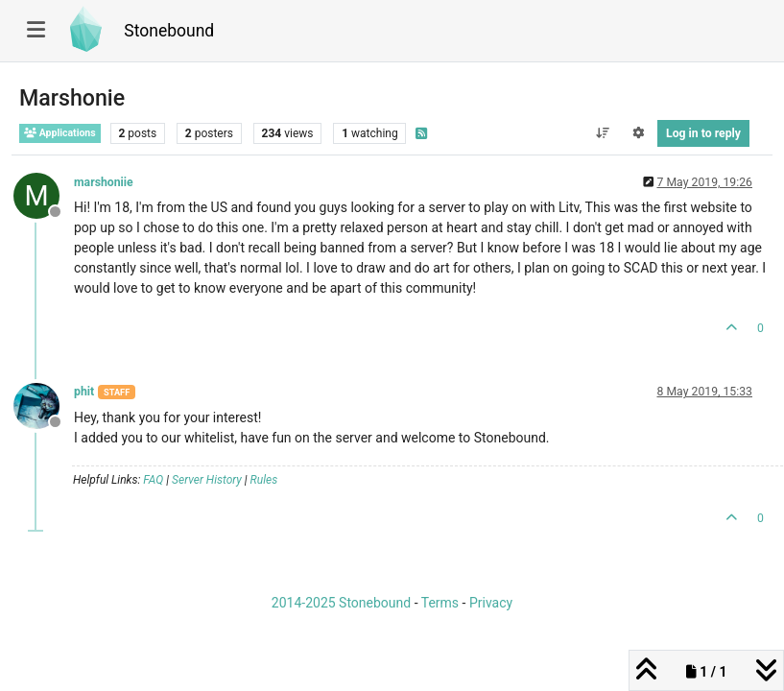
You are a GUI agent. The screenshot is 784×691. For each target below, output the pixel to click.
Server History (207, 480)
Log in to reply (703, 133)
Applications (60, 133)
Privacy (491, 603)
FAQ (153, 480)
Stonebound (169, 31)
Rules (264, 480)
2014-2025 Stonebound (341, 603)
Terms (440, 603)
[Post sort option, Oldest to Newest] (602, 133)
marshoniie (104, 182)
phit (84, 392)
